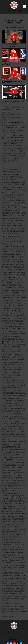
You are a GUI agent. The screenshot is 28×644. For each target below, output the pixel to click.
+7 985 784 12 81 (14, 11)
